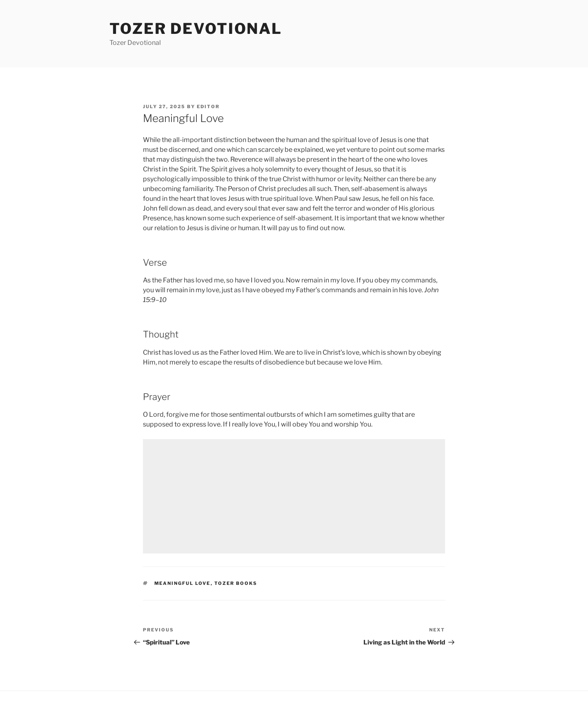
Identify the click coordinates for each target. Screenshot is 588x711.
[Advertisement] (294, 496)
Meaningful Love (183, 583)
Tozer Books (236, 583)
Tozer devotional (196, 29)
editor (208, 107)
